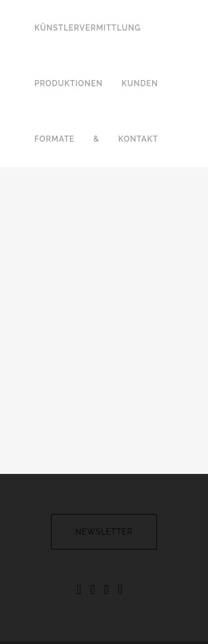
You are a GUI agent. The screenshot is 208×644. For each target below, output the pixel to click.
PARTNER (178, 624)
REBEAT (52, 624)
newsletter (104, 470)
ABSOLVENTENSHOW (114, 624)
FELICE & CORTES (141, 612)
